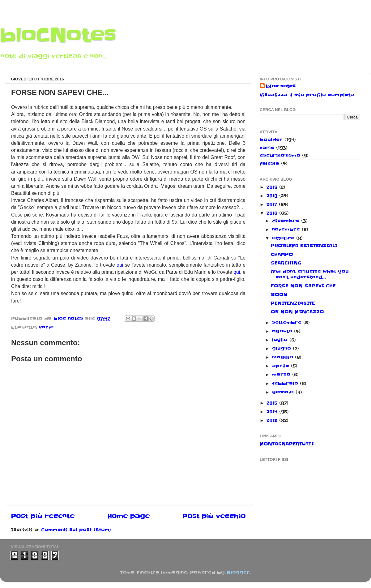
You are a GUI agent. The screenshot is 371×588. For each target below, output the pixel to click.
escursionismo (280, 156)
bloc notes (281, 86)
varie (46, 327)
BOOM (279, 294)
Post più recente (43, 516)
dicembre (287, 221)
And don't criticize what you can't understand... (310, 274)
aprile (281, 366)
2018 (273, 196)
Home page (128, 516)
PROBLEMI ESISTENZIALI (304, 246)
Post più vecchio (214, 516)
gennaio (284, 392)
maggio (284, 357)
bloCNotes (58, 36)
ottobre (284, 238)
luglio (281, 340)
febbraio (286, 384)
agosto (283, 331)
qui (120, 265)
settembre (288, 323)
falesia (269, 164)
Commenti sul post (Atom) (76, 530)
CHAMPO (282, 254)
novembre (287, 230)
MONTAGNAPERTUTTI (287, 444)
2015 (273, 403)
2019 (273, 187)
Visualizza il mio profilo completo (307, 95)
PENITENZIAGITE (293, 303)
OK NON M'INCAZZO (297, 312)
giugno (282, 349)
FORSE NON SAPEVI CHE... (305, 286)
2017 (273, 204)
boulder (271, 140)
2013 (273, 420)
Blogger (238, 573)
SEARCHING (286, 263)
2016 (273, 213)
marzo (282, 375)
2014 (273, 412)
